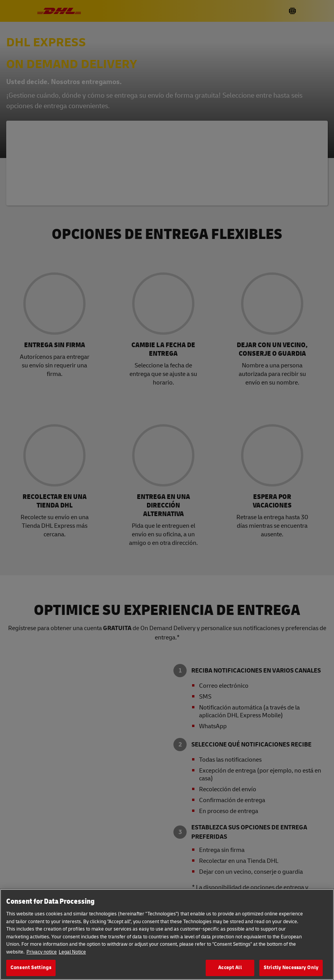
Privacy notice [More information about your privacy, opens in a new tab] (42, 952)
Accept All (230, 968)
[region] (167, 934)
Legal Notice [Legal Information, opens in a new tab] (72, 952)
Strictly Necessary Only (291, 968)
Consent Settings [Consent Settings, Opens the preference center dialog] (31, 968)
